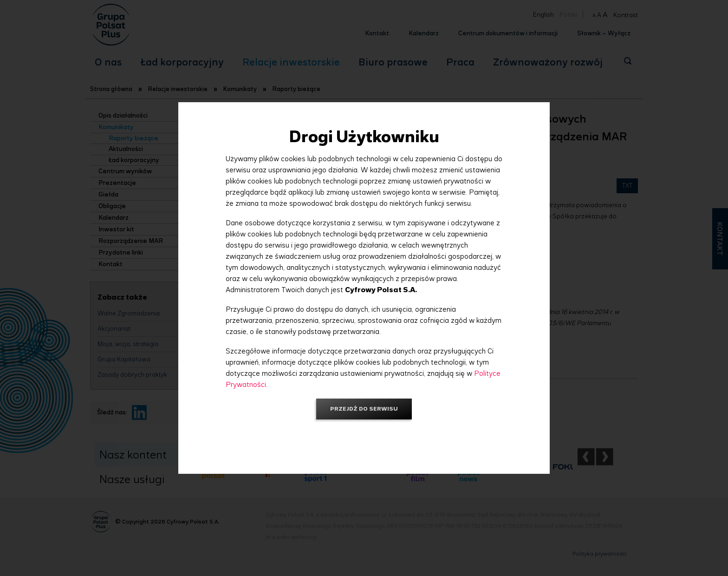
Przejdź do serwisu (364, 409)
